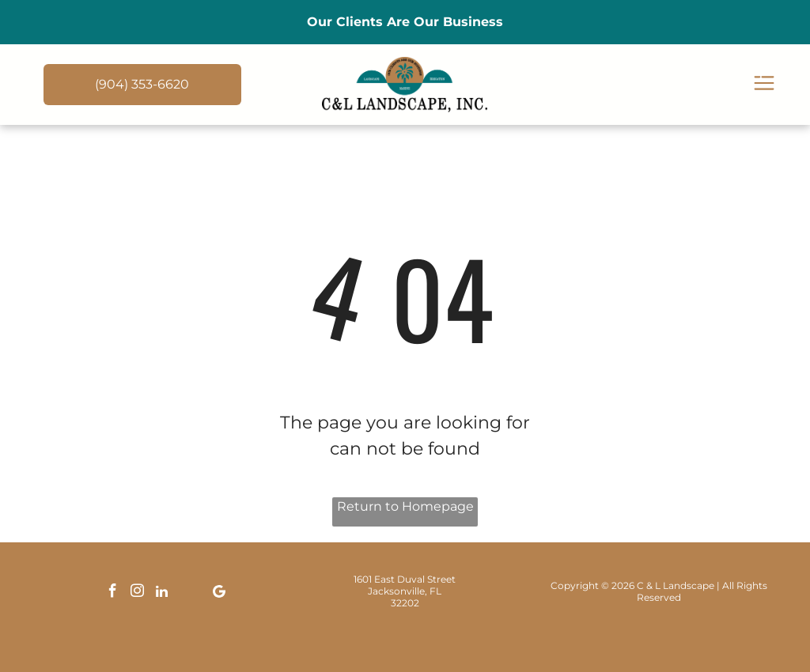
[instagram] (138, 593)
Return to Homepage (405, 506)
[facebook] (113, 593)
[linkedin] (162, 593)
